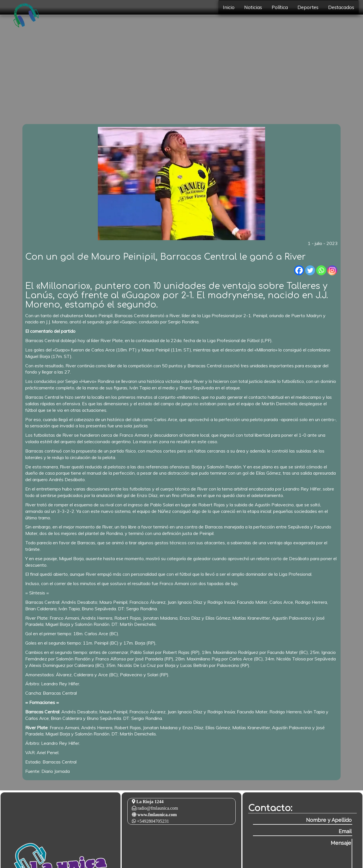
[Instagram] (332, 270)
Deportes (308, 7)
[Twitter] (310, 270)
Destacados (341, 7)
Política (280, 7)
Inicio (229, 7)
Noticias (253, 7)
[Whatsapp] (321, 270)
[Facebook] (299, 270)
